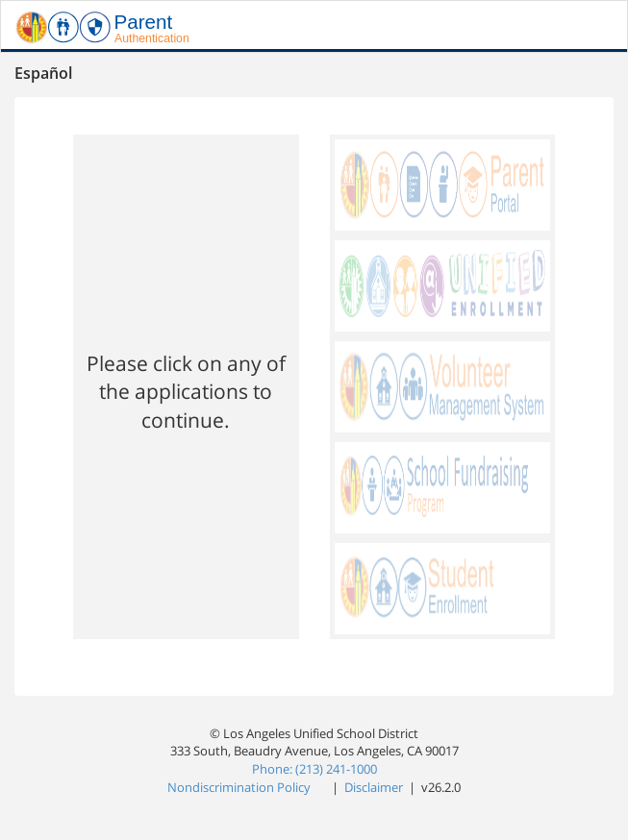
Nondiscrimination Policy (240, 787)
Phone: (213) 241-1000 (314, 769)
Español (43, 73)
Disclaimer (375, 787)
